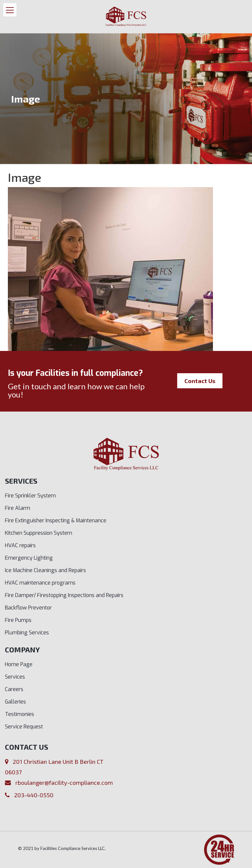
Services (15, 677)
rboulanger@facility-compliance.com (64, 782)
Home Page (19, 664)
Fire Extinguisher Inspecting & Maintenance (56, 521)
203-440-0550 (34, 795)
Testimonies (20, 714)
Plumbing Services (27, 633)
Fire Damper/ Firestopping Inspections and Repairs (64, 595)
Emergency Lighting (29, 558)
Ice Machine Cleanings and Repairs (45, 570)
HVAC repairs (20, 545)
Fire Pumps (18, 620)
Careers (14, 689)
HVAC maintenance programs (40, 583)
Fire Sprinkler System (30, 496)
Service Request (24, 727)
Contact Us (200, 381)
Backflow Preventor (28, 608)
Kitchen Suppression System (39, 533)
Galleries (15, 702)
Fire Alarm (18, 508)
